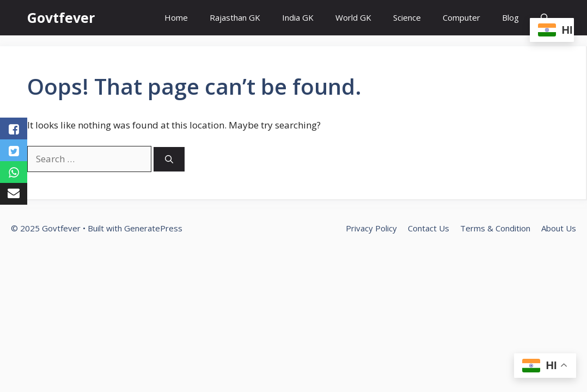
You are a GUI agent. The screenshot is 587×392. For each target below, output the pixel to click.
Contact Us (429, 228)
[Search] (169, 159)
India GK (298, 17)
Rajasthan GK (235, 17)
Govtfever (61, 17)
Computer (461, 17)
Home (176, 17)
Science (407, 17)
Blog (510, 17)
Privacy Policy (371, 228)
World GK (353, 17)
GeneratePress (153, 228)
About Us (559, 228)
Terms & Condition (495, 228)
